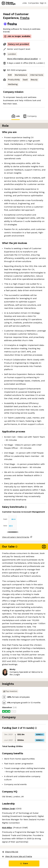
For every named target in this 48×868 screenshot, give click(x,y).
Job (15, 116)
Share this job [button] (10, 852)
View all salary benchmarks (16, 537)
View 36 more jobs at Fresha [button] (17, 856)
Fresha (25, 18)
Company (30, 116)
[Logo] (9, 3)
